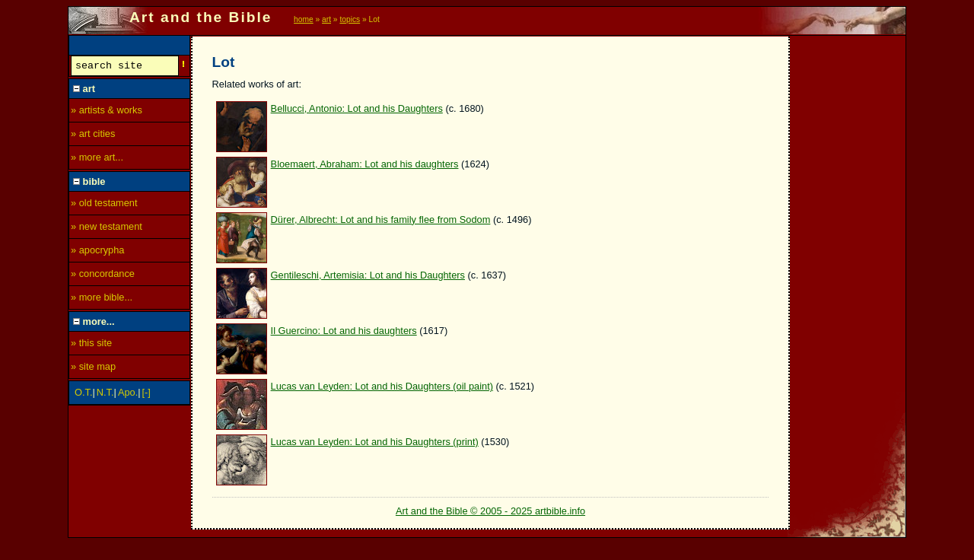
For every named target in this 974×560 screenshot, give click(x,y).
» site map (93, 369)
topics (350, 19)
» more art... (97, 159)
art (326, 19)
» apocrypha (97, 252)
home (304, 19)
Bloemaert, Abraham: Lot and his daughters (365, 164)
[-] (146, 395)
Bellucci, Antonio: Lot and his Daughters (357, 108)
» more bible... (102, 299)
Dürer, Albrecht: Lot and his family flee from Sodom (381, 220)
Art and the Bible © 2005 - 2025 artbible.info (490, 511)
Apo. (128, 395)
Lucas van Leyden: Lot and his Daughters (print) (375, 442)
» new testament (107, 229)
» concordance (103, 276)
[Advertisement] (848, 264)
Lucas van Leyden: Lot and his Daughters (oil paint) (382, 386)
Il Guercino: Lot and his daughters (344, 331)
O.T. (83, 395)
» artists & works (107, 112)
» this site (91, 345)
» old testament (104, 205)
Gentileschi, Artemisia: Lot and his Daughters (368, 275)
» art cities (93, 136)
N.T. (105, 395)
